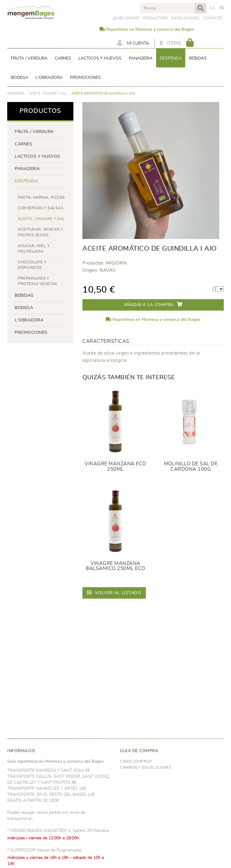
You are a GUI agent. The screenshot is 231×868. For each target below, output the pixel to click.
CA (213, 8)
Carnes (23, 144)
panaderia (27, 169)
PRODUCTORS (155, 18)
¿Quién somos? (126, 18)
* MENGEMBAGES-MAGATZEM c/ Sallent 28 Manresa (58, 831)
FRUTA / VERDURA (34, 132)
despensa (16, 93)
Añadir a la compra (153, 304)
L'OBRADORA (29, 320)
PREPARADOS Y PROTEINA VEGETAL (38, 281)
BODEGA (24, 308)
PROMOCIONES (31, 333)
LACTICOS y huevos (38, 157)
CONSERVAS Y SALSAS (40, 208)
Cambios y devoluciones (146, 767)
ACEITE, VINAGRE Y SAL (48, 93)
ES (222, 8)
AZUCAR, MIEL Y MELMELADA (34, 249)
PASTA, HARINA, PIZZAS (41, 198)
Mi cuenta (133, 43)
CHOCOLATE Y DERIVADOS (32, 265)
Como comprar (136, 761)
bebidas (24, 296)
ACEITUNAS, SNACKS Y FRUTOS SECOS (41, 232)
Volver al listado (114, 592)
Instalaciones (185, 18)
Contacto (212, 18)
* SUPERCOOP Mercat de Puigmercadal (45, 850)
